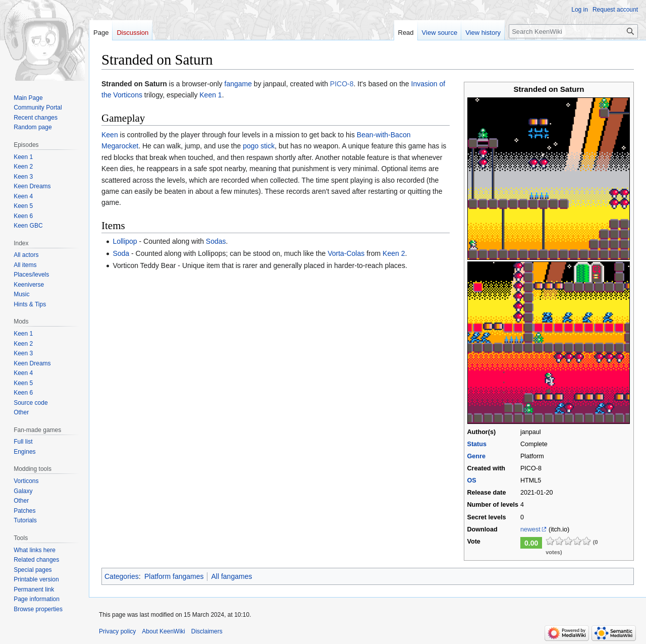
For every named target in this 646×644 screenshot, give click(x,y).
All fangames (231, 576)
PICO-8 (342, 84)
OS (471, 480)
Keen (110, 135)
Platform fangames (174, 576)
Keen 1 (210, 95)
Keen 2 (394, 253)
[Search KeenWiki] (573, 31)
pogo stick (259, 146)
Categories (122, 576)
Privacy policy (117, 631)
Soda (121, 253)
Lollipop (125, 241)
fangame (238, 84)
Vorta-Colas (346, 253)
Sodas (216, 241)
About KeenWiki (163, 631)
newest (530, 529)
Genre (476, 456)
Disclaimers (207, 631)
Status (477, 444)
